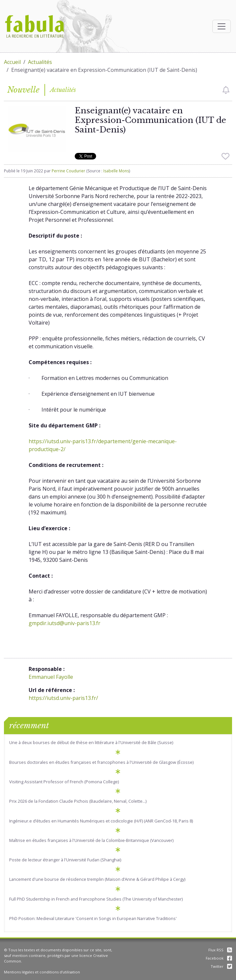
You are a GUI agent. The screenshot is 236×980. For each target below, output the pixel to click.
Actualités (40, 62)
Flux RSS (220, 950)
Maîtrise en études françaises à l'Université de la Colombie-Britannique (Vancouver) (91, 840)
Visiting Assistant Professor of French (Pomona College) (64, 782)
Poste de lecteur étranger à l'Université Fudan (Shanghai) (65, 860)
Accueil (12, 62)
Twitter (221, 966)
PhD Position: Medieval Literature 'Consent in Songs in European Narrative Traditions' (93, 918)
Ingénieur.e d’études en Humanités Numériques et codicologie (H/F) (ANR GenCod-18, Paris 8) (101, 821)
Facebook (219, 958)
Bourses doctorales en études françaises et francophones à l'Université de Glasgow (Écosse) (101, 762)
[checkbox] (226, 90)
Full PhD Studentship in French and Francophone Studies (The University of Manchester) (96, 899)
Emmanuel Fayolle (51, 677)
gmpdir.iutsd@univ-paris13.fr (65, 623)
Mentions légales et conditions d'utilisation (42, 972)
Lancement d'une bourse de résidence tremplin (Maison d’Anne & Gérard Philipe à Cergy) (97, 879)
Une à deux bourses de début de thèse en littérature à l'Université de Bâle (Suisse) (91, 742)
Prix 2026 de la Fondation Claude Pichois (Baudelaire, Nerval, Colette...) (78, 801)
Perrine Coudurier (68, 171)
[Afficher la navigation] (222, 26)
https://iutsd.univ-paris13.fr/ (63, 698)
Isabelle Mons (116, 171)
